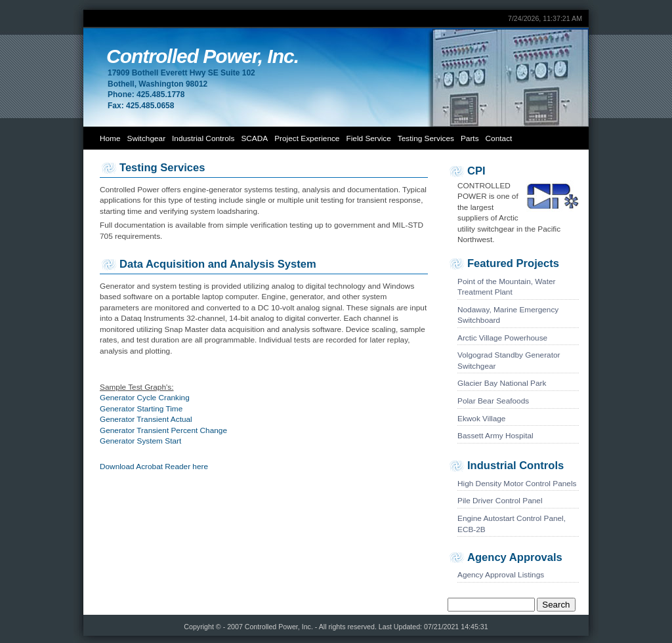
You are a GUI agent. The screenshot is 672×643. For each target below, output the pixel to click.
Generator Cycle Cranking (145, 398)
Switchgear (147, 138)
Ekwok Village (481, 419)
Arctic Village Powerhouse (502, 338)
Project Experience (307, 138)
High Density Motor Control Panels (517, 484)
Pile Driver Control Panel (500, 501)
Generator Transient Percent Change (163, 430)
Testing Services (426, 138)
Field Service (368, 138)
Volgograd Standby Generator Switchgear (509, 361)
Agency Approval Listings (501, 575)
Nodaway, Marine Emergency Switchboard (508, 315)
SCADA (254, 138)
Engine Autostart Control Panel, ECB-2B (512, 524)
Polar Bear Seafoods (493, 401)
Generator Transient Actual (146, 419)
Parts (470, 138)
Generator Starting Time (141, 409)
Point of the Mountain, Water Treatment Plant (506, 287)
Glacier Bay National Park (502, 383)
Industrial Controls (203, 138)
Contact (499, 138)
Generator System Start (140, 441)
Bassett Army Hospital (495, 436)
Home (110, 138)
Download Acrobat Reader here (154, 467)
